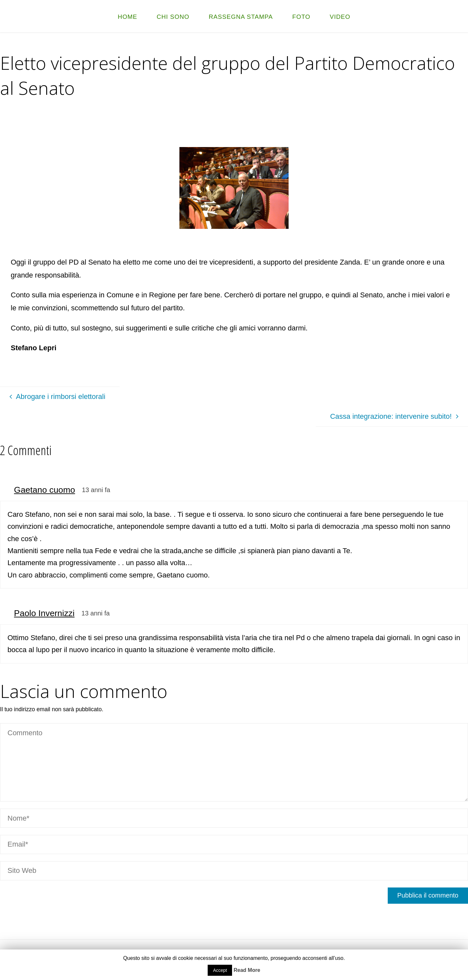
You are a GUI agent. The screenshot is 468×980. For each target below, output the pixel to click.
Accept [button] (220, 970)
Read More (247, 970)
